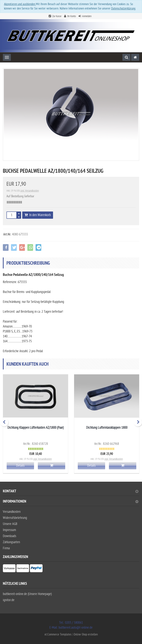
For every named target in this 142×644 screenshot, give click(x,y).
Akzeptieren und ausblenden (20, 4)
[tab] (71, 493)
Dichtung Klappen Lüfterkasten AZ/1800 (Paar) (36, 428)
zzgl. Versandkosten (30, 191)
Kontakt (71, 492)
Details (20, 466)
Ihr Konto (72, 16)
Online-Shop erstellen (86, 635)
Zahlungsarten (11, 542)
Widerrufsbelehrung (15, 518)
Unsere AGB (10, 524)
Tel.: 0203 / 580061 (71, 623)
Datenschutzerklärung (123, 9)
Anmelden (87, 16)
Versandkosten (12, 512)
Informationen (71, 502)
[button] (6, 247)
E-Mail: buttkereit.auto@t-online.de (71, 628)
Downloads (10, 536)
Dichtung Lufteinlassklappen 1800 (107, 428)
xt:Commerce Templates (58, 635)
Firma (6, 548)
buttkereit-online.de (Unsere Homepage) (27, 594)
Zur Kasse (57, 16)
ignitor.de (9, 600)
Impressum (9, 530)
